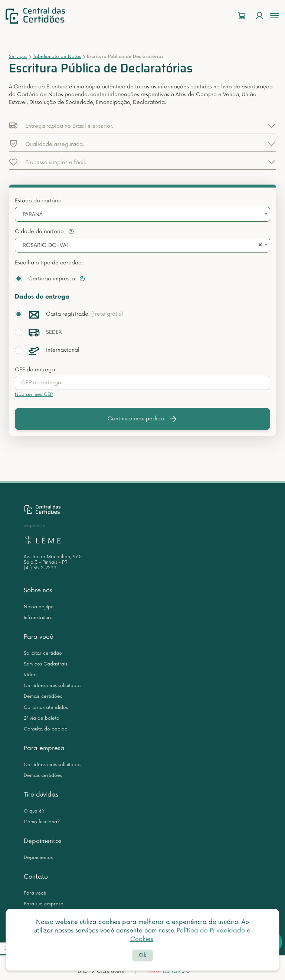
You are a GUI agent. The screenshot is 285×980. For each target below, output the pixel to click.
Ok (142, 955)
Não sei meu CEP (34, 395)
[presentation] (142, 383)
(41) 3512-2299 (40, 568)
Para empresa (44, 748)
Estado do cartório (38, 201)
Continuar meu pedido (142, 419)
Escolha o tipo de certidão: (49, 263)
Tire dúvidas (41, 795)
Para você (39, 637)
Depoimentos (43, 841)
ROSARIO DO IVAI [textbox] (45, 245)
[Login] (259, 16)
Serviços (18, 57)
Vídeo (30, 675)
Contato (36, 877)
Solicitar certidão (43, 653)
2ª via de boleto (42, 718)
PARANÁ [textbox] (33, 214)
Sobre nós (38, 590)
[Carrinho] (242, 16)
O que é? (34, 811)
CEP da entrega (35, 370)
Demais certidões (43, 696)
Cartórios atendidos (46, 708)
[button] (142, 126)
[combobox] (142, 214)
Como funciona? (42, 822)
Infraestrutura (38, 618)
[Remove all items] (259, 245)
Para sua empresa (44, 904)
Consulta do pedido (46, 729)
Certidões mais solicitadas (53, 686)
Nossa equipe (39, 607)
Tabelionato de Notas (57, 57)
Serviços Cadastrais (45, 664)
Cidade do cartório (45, 232)
